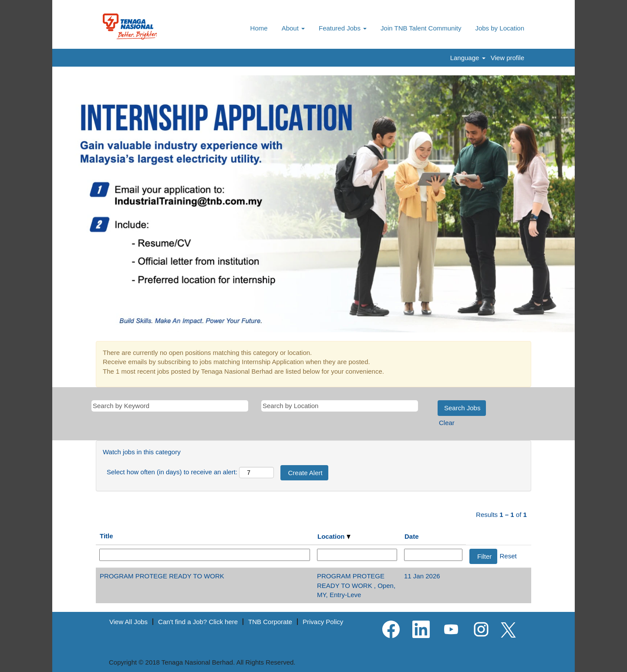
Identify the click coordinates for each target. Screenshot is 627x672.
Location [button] (334, 536)
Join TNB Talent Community (421, 28)
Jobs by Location (500, 28)
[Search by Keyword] (170, 406)
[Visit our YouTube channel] (451, 630)
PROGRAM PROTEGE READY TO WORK (162, 576)
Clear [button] (447, 423)
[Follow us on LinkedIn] (421, 630)
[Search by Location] (340, 406)
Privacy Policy (323, 622)
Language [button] (468, 58)
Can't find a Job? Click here (198, 622)
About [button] (293, 28)
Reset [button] (508, 556)
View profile (507, 58)
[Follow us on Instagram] (481, 630)
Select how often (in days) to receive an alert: (172, 472)
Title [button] (106, 536)
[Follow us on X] (508, 630)
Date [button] (412, 536)
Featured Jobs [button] (343, 28)
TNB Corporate (270, 622)
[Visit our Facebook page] (391, 630)
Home (259, 28)
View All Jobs (128, 622)
